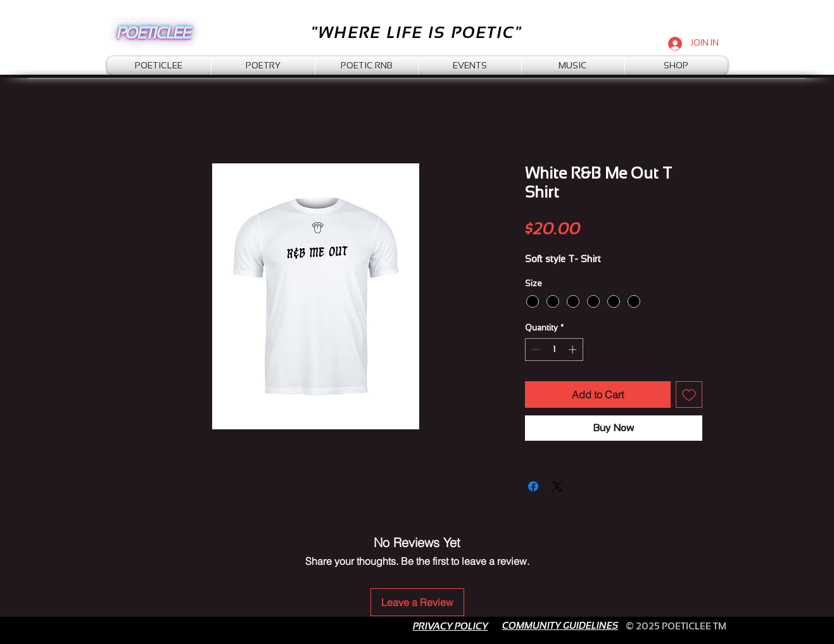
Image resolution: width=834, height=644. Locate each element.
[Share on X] (557, 486)
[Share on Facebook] (533, 486)
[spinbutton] (554, 350)
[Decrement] (534, 350)
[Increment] (574, 350)
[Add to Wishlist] (689, 395)
